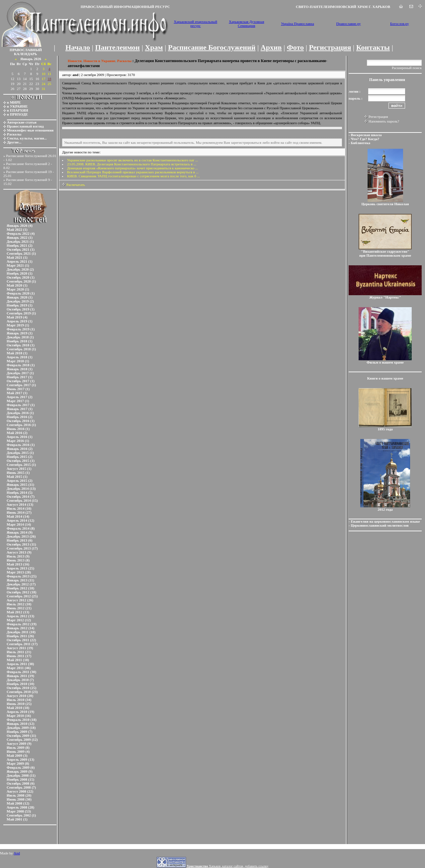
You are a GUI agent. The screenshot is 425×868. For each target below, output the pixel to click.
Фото (295, 47)
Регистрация (330, 47)
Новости (75, 61)
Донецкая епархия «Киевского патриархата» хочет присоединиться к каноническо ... (132, 168)
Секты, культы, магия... (27, 138)
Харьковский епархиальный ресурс (195, 24)
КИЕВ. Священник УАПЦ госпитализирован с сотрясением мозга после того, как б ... (133, 176)
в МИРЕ (14, 102)
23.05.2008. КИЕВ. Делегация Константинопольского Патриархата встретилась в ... (132, 164)
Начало (78, 47)
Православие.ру (349, 24)
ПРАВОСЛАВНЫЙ (26, 50)
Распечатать (74, 185)
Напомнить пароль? (384, 121)
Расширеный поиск (407, 68)
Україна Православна (297, 24)
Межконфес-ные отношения (30, 130)
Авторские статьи (22, 122)
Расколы (14, 134)
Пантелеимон (118, 47)
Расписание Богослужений (212, 47)
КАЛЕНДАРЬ (26, 54)
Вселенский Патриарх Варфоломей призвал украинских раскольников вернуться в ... (133, 172)
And (17, 853)
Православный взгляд (25, 126)
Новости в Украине (99, 61)
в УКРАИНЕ (17, 106)
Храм (154, 47)
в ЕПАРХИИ (18, 110)
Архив (271, 47)
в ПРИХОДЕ (17, 114)
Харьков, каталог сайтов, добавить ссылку (227, 866)
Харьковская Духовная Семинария (246, 24)
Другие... (14, 142)
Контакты (373, 47)
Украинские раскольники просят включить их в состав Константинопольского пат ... (132, 160)
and (75, 75)
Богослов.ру (400, 24)
